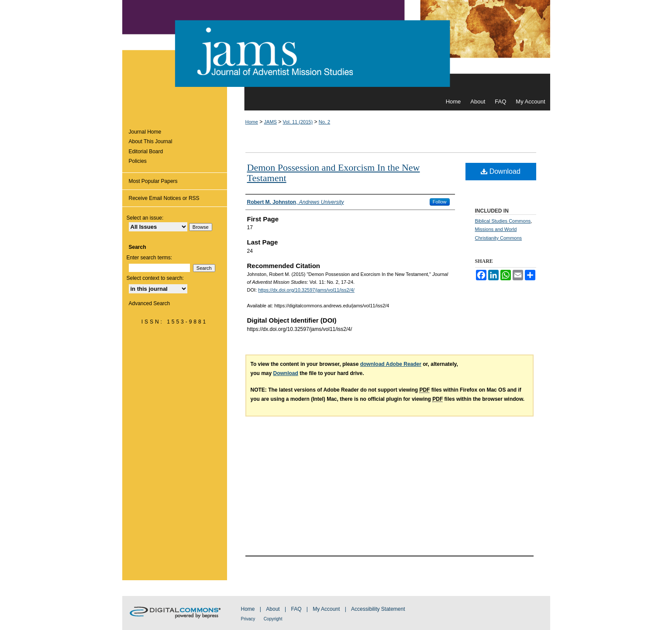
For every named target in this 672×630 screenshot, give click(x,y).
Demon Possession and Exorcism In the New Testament (334, 173)
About (273, 609)
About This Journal (151, 141)
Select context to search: (155, 278)
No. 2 (324, 122)
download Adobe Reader (391, 364)
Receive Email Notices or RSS (164, 198)
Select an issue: (145, 218)
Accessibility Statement (378, 609)
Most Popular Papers (153, 181)
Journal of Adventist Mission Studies (336, 46)
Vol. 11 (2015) (298, 122)
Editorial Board (146, 151)
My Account (326, 609)
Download (501, 171)
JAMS (271, 122)
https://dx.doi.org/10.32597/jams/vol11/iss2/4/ (306, 290)
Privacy (248, 619)
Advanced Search (150, 303)
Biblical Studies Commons (503, 221)
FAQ (296, 609)
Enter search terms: (150, 258)
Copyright (273, 619)
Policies (138, 161)
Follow (440, 202)
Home (252, 122)
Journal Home (145, 132)
